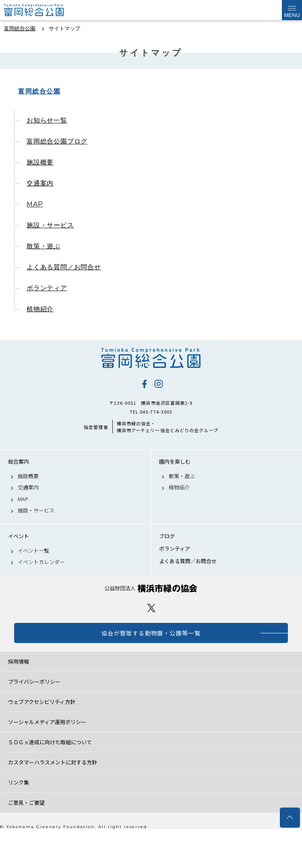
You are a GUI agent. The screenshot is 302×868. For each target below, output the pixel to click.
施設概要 (40, 162)
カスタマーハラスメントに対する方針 (53, 762)
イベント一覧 (33, 551)
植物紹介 (40, 309)
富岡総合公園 (39, 91)
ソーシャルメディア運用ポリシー (47, 722)
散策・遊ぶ (43, 246)
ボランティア (47, 288)
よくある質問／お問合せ (64, 267)
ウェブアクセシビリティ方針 (42, 702)
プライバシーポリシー (34, 682)
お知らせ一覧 (47, 120)
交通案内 (40, 183)
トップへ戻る (290, 818)
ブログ (167, 536)
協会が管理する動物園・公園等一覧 (151, 633)
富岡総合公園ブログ (57, 141)
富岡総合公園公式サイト (44, 10)
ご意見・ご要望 (26, 802)
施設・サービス (50, 225)
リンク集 (19, 782)
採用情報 (19, 661)
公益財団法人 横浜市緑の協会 (151, 588)
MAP (35, 204)
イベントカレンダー (41, 562)
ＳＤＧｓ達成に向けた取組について (50, 742)
